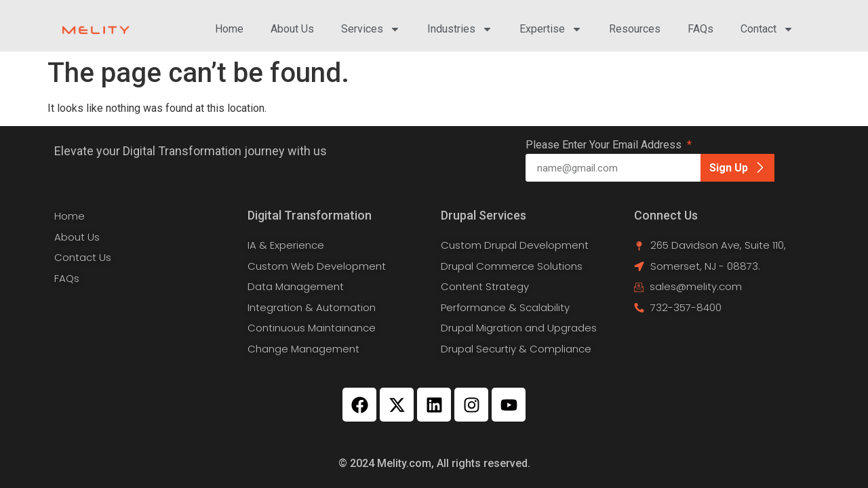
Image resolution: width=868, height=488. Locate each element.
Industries (460, 29)
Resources (635, 29)
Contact (767, 29)
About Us (292, 29)
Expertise (551, 29)
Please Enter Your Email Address (605, 145)
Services (371, 29)
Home (229, 29)
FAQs (701, 29)
